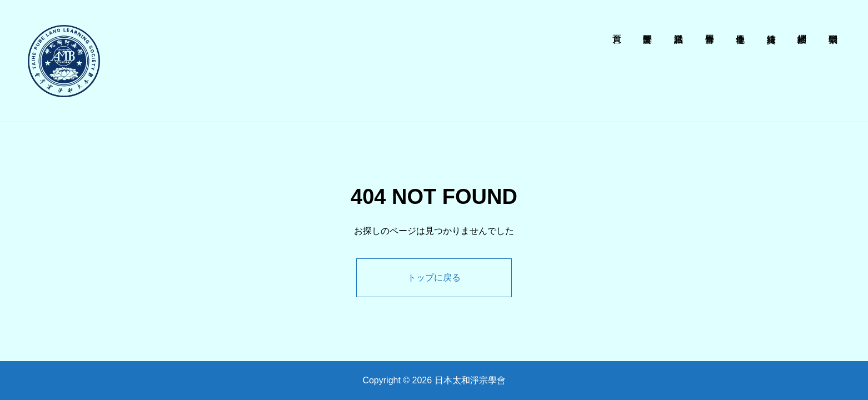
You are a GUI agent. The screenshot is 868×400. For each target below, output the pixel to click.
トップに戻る (434, 277)
